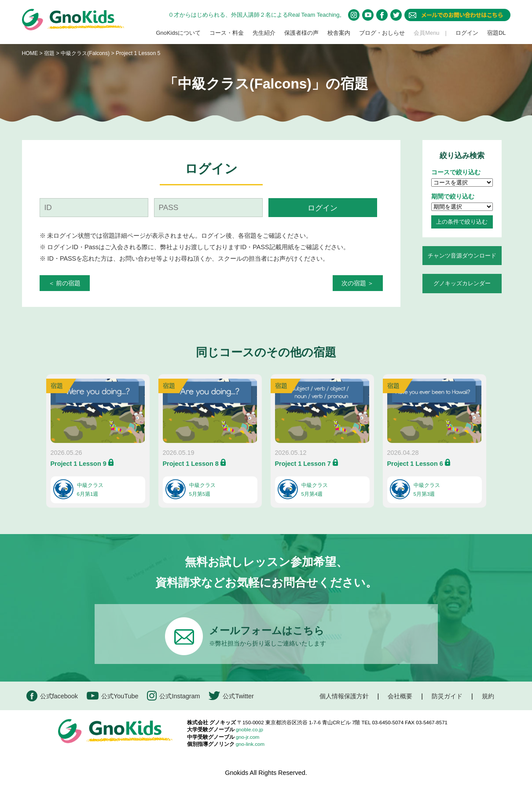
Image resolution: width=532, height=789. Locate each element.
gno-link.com (250, 744)
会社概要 (400, 696)
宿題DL (497, 33)
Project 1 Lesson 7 (303, 464)
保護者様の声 (301, 33)
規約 (488, 696)
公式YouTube (113, 696)
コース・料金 (227, 33)
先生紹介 (264, 33)
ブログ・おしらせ (382, 33)
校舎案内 (339, 33)
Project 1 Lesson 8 (191, 464)
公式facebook (52, 696)
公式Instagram (173, 696)
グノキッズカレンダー (462, 283)
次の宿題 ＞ (358, 283)
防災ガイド (447, 696)
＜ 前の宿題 (65, 283)
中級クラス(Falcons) (86, 53)
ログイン (467, 33)
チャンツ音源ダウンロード (462, 256)
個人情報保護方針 (344, 696)
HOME (30, 53)
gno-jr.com (248, 737)
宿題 (49, 53)
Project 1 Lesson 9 (79, 464)
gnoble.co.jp (249, 730)
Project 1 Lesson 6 (415, 464)
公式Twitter (231, 696)
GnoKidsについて (178, 33)
